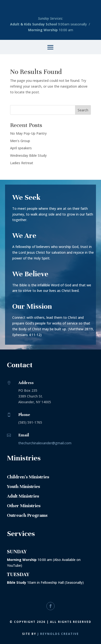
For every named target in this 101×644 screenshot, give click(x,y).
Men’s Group (20, 141)
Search (83, 110)
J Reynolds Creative (58, 634)
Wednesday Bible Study (28, 155)
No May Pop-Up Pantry (28, 133)
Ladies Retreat (22, 163)
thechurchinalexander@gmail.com (45, 443)
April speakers (21, 148)
